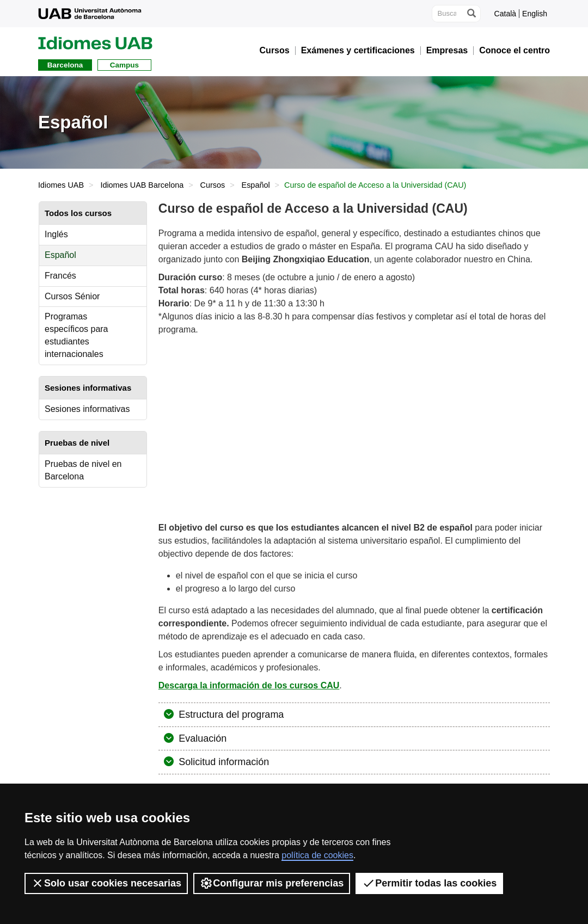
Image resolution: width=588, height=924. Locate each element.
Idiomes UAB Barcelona (142, 185)
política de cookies (317, 855)
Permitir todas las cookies (429, 883)
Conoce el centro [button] (514, 51)
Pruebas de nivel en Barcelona (83, 470)
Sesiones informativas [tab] (88, 388)
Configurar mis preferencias (272, 883)
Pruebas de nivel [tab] (77, 443)
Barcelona (65, 65)
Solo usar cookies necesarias (106, 883)
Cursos (213, 185)
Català (505, 14)
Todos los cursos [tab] (78, 213)
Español (256, 185)
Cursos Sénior (72, 296)
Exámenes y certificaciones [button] (358, 51)
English (535, 14)
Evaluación (201, 738)
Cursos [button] (275, 51)
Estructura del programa (230, 714)
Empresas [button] (447, 51)
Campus (124, 65)
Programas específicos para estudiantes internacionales (76, 335)
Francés (60, 276)
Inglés (56, 234)
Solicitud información (222, 762)
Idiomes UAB (61, 185)
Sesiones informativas (87, 409)
